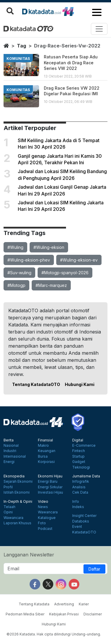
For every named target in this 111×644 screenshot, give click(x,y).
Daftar (94, 569)
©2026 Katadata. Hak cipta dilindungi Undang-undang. (54, 634)
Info (76, 502)
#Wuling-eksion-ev (79, 260)
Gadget (79, 462)
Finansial (45, 440)
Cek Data (80, 492)
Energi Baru (48, 482)
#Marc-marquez (51, 285)
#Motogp (16, 285)
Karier (84, 604)
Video (43, 502)
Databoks (81, 521)
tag (21, 46)
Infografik (81, 482)
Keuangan (47, 451)
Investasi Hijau (50, 492)
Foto (42, 523)
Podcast (45, 529)
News (43, 507)
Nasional (11, 446)
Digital (78, 440)
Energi (9, 462)
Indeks (78, 507)
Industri (10, 451)
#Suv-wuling (19, 273)
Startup (78, 456)
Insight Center (84, 516)
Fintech (79, 451)
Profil (8, 487)
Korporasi (46, 462)
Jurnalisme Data (86, 476)
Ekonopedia (14, 476)
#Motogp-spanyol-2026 (65, 273)
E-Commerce (84, 446)
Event (77, 527)
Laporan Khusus (17, 523)
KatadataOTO (84, 532)
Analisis (79, 487)
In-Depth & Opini (18, 502)
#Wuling (15, 247)
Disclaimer (93, 614)
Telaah (9, 507)
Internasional (15, 456)
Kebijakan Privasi (64, 614)
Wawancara (13, 518)
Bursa (43, 456)
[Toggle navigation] (99, 29)
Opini (8, 512)
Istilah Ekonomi (17, 492)
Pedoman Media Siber (25, 614)
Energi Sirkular (50, 487)
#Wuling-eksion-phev (29, 260)
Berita (9, 440)
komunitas (18, 59)
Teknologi (81, 467)
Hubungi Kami (80, 384)
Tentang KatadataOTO (36, 384)
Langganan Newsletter (29, 555)
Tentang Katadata (34, 604)
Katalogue (47, 518)
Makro (43, 446)
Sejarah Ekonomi (18, 482)
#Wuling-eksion (49, 247)
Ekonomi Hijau (50, 476)
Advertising (64, 604)
